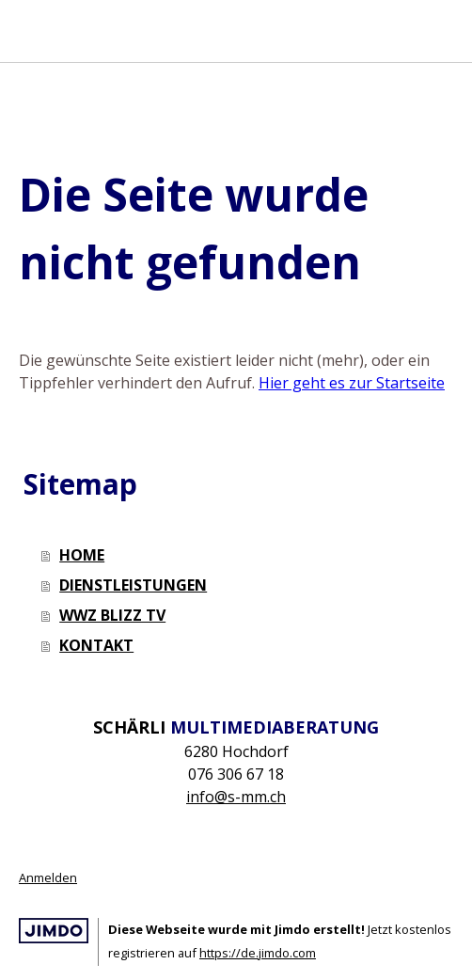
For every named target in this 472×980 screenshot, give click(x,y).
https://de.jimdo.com (258, 953)
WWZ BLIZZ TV (112, 615)
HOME (82, 555)
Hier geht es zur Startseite (352, 383)
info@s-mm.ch (236, 797)
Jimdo (54, 931)
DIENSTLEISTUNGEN (133, 585)
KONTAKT (96, 645)
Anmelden (48, 877)
